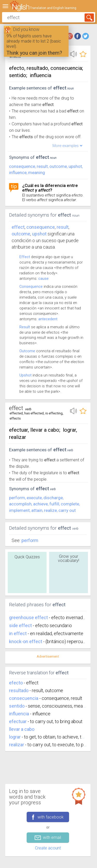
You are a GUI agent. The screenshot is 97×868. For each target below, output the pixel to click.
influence (18, 173)
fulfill (54, 504)
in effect (18, 633)
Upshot (25, 375)
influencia (19, 714)
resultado (19, 690)
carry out (67, 510)
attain (37, 510)
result (42, 166)
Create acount (48, 848)
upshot (75, 166)
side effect (21, 625)
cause (43, 279)
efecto (16, 683)
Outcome (27, 351)
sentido (17, 706)
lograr (15, 737)
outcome (58, 166)
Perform (30, 540)
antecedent (48, 319)
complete (70, 504)
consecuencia (24, 698)
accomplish (20, 504)
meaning (37, 173)
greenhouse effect (29, 617)
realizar (17, 745)
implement (19, 510)
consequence (22, 166)
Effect (18, 227)
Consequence (31, 286)
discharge (53, 498)
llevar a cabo (22, 729)
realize (50, 510)
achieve (40, 504)
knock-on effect (26, 641)
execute (34, 498)
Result (25, 327)
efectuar (18, 721)
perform (17, 498)
